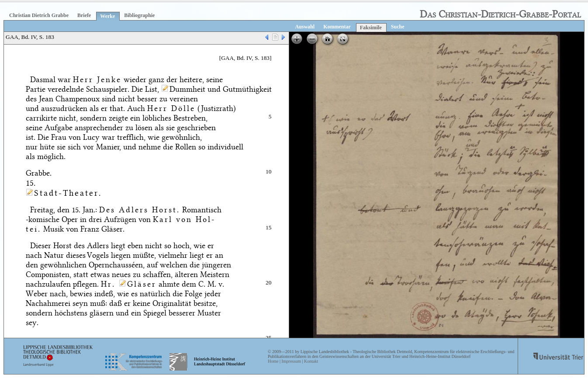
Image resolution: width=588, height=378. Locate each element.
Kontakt (311, 361)
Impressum (291, 361)
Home (273, 361)
